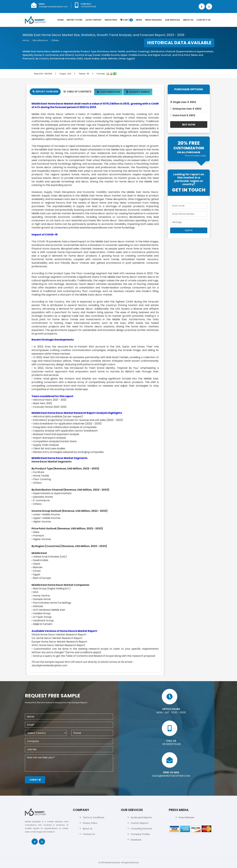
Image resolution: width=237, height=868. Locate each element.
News (139, 20)
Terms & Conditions (94, 817)
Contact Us (204, 20)
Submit (35, 780)
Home (60, 20)
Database (136, 840)
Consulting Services (141, 829)
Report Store (74, 20)
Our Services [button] (172, 20)
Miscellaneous (40, 40)
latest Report (94, 20)
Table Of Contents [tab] (77, 92)
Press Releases (153, 20)
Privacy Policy (90, 823)
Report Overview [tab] (45, 92)
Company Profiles (140, 834)
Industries (111, 20)
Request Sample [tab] (138, 92)
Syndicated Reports (141, 817)
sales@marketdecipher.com (53, 7)
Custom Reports (140, 823)
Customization (109, 92)
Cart (127, 20)
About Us (188, 20)
